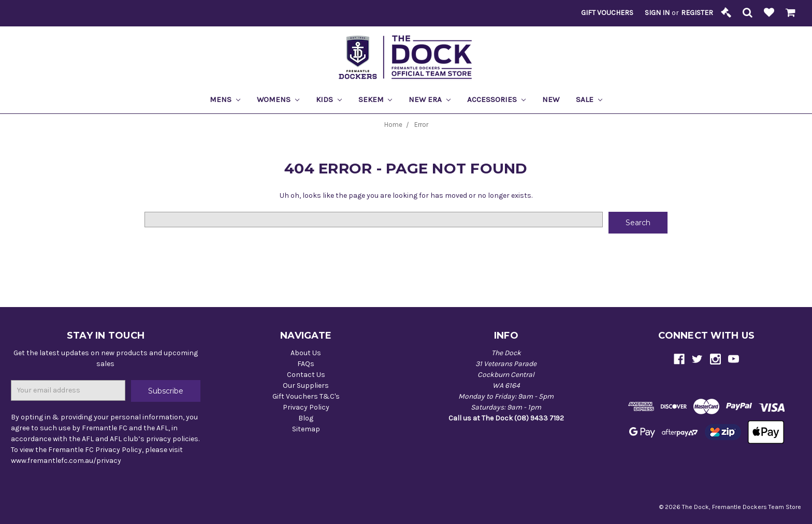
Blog (306, 418)
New (551, 99)
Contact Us (306, 375)
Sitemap (306, 429)
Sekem (375, 99)
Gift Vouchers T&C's (306, 396)
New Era (430, 99)
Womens (278, 99)
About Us (306, 353)
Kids (329, 99)
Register (697, 13)
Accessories (496, 99)
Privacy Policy (306, 407)
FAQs (306, 364)
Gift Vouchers (607, 13)
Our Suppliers (306, 385)
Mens (225, 99)
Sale (589, 99)
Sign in (657, 13)
